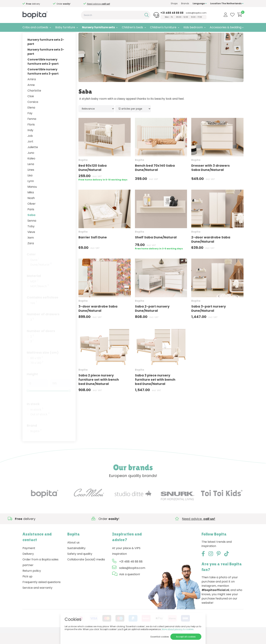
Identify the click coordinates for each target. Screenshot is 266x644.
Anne (31, 96)
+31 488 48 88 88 (172, 13)
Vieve (31, 243)
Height (32, 385)
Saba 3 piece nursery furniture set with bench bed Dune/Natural (155, 390)
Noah (31, 209)
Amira (32, 90)
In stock (33, 415)
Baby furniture (65, 27)
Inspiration (119, 565)
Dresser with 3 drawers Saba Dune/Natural (210, 179)
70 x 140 (37, 374)
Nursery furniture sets (98, 27)
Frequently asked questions (42, 593)
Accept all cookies (186, 637)
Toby (31, 237)
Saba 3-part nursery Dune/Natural (209, 319)
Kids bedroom (193, 27)
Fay (30, 124)
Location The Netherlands (227, 3)
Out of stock (40, 425)
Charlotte (34, 102)
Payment (29, 559)
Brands (185, 3)
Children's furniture (163, 27)
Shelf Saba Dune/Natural (156, 248)
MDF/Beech (40, 297)
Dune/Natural (41, 276)
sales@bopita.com (196, 13)
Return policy (32, 582)
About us (73, 553)
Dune (35, 271)
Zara (31, 254)
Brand (32, 436)
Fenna (32, 130)
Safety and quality (80, 565)
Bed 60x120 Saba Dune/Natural (93, 179)
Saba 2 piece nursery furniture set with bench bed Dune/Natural (99, 390)
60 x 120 (37, 369)
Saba (31, 226)
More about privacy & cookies (178, 629)
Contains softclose (43, 308)
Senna (32, 232)
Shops (174, 3)
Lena (31, 175)
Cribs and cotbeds (35, 27)
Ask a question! (130, 585)
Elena (31, 118)
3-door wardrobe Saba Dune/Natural (98, 319)
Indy (30, 141)
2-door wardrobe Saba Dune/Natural (211, 251)
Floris (31, 135)
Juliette (33, 158)
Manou (32, 198)
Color (31, 265)
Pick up (27, 587)
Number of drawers (43, 325)
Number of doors (41, 342)
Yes (34, 314)
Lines (31, 181)
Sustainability (76, 559)
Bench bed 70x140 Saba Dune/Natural (155, 179)
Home (26, 36)
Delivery (28, 565)
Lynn (31, 192)
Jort (30, 152)
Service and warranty (37, 599)
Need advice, (42, 4)
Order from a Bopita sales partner (40, 573)
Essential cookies (160, 637)
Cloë (31, 107)
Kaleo (31, 169)
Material (34, 287)
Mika (31, 203)
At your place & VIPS (126, 559)
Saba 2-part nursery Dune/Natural (152, 319)
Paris (31, 220)
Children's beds (132, 27)
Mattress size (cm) (43, 363)
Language (200, 3)
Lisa (30, 186)
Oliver (32, 215)
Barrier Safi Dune (93, 248)
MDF (34, 292)
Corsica (33, 113)
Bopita (36, 442)
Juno (31, 164)
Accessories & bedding (226, 27)
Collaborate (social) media (86, 570)
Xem (31, 249)
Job (30, 147)
